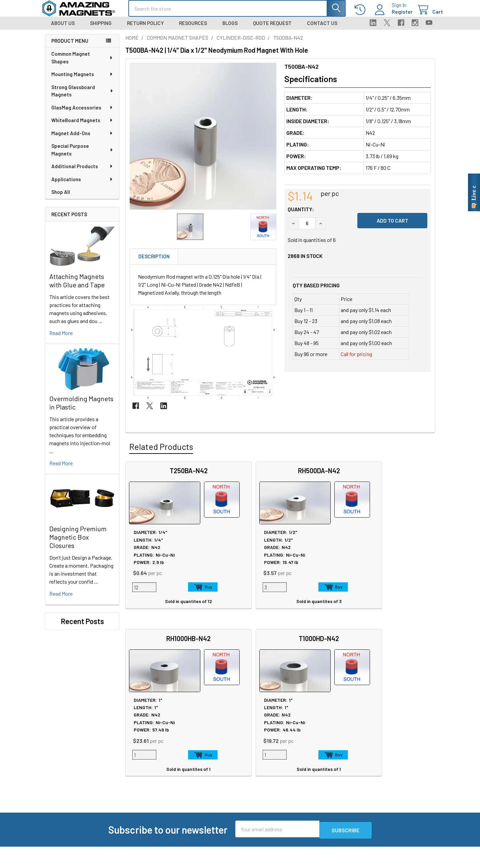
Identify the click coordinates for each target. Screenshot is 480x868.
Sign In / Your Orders (308, 768)
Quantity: (301, 215)
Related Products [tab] (161, 453)
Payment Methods (384, 768)
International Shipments (313, 752)
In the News (138, 744)
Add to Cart (177, 593)
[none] (203, 142)
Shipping (101, 29)
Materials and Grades (148, 816)
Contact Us (322, 29)
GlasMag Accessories (82, 113)
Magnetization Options (231, 760)
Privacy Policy (380, 728)
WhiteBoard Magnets (82, 126)
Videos (213, 776)
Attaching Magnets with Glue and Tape (77, 286)
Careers (134, 736)
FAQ (291, 736)
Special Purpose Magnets (82, 156)
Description (154, 262)
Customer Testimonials (312, 760)
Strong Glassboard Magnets (82, 97)
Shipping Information (310, 744)
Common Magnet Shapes (82, 64)
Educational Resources (231, 744)
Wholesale (378, 788)
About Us (63, 29)
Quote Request (272, 29)
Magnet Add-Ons (82, 139)
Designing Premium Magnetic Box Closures (78, 543)
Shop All (61, 198)
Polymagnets (140, 832)
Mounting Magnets (82, 80)
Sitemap (215, 728)
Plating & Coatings (226, 752)
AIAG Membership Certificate (238, 784)
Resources (193, 29)
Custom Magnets (144, 792)
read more (61, 339)
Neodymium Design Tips (233, 768)
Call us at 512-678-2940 (80, 748)
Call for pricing (356, 360)
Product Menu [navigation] (70, 47)
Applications (82, 185)
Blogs (230, 29)
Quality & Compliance (387, 760)
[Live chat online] (474, 192)
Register (394, 16)
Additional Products (82, 172)
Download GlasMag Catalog (235, 808)
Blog (130, 760)
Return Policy (145, 29)
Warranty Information (388, 744)
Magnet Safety (221, 736)
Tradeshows (139, 752)
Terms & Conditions (386, 752)
